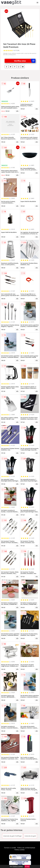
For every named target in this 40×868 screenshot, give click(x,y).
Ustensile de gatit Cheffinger (12, 836)
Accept (27, 866)
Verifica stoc (25, 61)
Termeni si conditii (10, 848)
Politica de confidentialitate (26, 848)
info (17, 111)
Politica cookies (20, 850)
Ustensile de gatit (30, 836)
